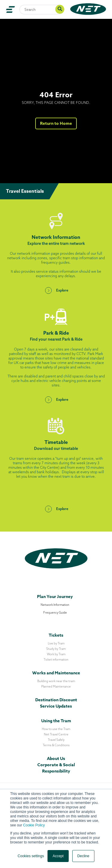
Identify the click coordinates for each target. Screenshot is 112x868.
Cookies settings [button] (31, 856)
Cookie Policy (34, 825)
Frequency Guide (55, 613)
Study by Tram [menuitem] (56, 649)
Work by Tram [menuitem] (56, 654)
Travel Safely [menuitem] (56, 740)
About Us (56, 759)
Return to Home (56, 123)
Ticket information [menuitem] (56, 660)
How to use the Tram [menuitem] (56, 729)
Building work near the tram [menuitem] (56, 681)
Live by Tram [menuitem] (56, 643)
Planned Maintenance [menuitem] (56, 686)
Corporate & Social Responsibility (56, 768)
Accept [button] (58, 856)
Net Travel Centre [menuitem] (56, 734)
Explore (56, 290)
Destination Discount (56, 700)
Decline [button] (83, 856)
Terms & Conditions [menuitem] (56, 745)
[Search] (42, 10)
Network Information (55, 605)
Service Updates (56, 706)
